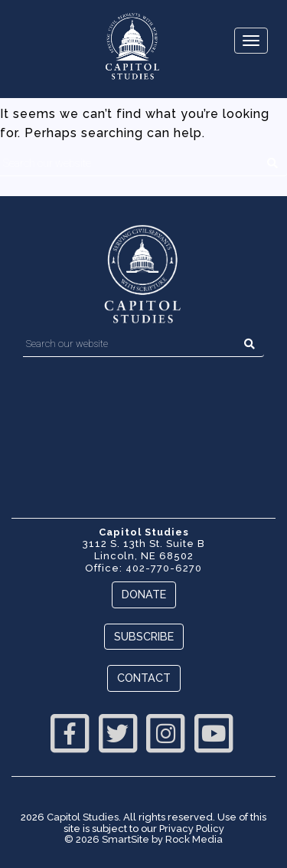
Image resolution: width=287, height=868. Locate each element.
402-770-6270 (164, 568)
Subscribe (144, 636)
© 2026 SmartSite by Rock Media (143, 839)
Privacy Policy (192, 829)
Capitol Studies (83, 817)
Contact (144, 678)
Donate (144, 594)
